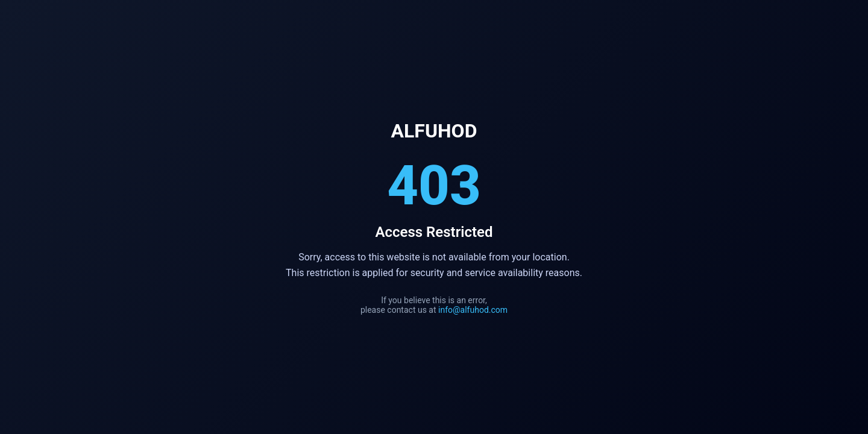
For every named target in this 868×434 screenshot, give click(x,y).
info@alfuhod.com (473, 310)
